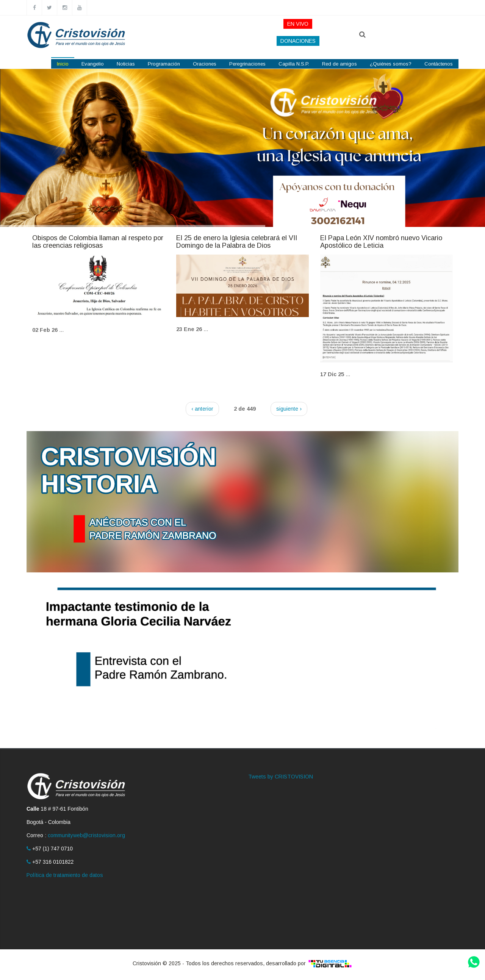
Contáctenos (439, 64)
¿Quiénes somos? (391, 64)
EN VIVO (298, 24)
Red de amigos (339, 64)
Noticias (126, 64)
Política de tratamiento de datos (65, 875)
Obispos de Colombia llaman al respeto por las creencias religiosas (98, 242)
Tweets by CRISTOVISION (281, 777)
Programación (164, 64)
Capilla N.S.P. (294, 64)
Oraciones (205, 64)
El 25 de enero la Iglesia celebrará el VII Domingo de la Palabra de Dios (237, 242)
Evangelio (93, 64)
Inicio (63, 64)
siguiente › (289, 409)
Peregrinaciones (247, 64)
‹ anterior (202, 409)
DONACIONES (298, 41)
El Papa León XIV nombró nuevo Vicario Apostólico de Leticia (381, 242)
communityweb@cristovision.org (86, 835)
